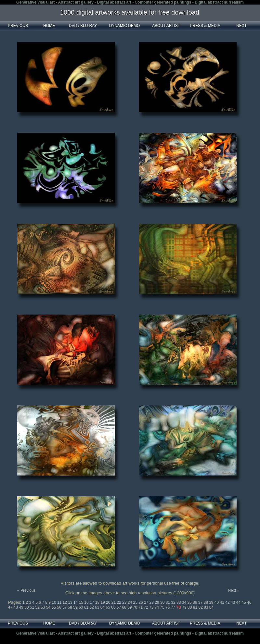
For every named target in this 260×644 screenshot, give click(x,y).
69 (130, 607)
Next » (234, 590)
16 (87, 602)
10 (54, 602)
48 (16, 607)
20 (109, 602)
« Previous (26, 590)
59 (76, 607)
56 (60, 607)
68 (125, 607)
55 (54, 607)
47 (11, 607)
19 (103, 602)
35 (190, 602)
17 (92, 602)
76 (168, 607)
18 (98, 602)
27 (147, 602)
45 (244, 602)
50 (27, 607)
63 (98, 607)
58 (71, 607)
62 (92, 607)
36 (195, 602)
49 (22, 607)
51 (33, 607)
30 (163, 602)
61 (87, 607)
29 (157, 602)
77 (174, 607)
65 (108, 607)
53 (43, 607)
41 (223, 602)
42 (228, 602)
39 (212, 602)
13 (71, 602)
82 (201, 607)
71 (141, 607)
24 (130, 602)
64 (103, 607)
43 (234, 602)
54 (49, 607)
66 (114, 607)
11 (60, 602)
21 (114, 602)
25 (136, 602)
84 (211, 607)
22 (119, 602)
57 (65, 607)
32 (174, 602)
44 (239, 602)
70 (136, 607)
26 (141, 602)
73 (152, 607)
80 (190, 607)
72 (146, 607)
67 (119, 607)
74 (157, 607)
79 (185, 607)
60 (81, 607)
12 (65, 602)
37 (201, 602)
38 (206, 602)
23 (125, 602)
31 (169, 602)
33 (179, 602)
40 (217, 602)
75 (163, 607)
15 (82, 602)
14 (76, 602)
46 (249, 602)
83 (207, 607)
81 (196, 607)
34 (185, 602)
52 (38, 607)
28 (152, 602)
